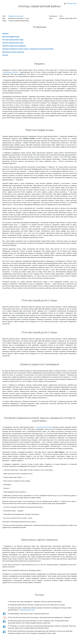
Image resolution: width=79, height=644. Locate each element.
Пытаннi (5, 55)
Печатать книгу (70, 3)
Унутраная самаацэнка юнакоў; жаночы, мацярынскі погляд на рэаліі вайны (28, 49)
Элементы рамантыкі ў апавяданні (14, 46)
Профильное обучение (16, 16)
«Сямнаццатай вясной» (10, 72)
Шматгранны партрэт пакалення (13, 52)
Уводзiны (5, 34)
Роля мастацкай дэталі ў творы (13, 40)
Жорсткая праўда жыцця (11, 37)
